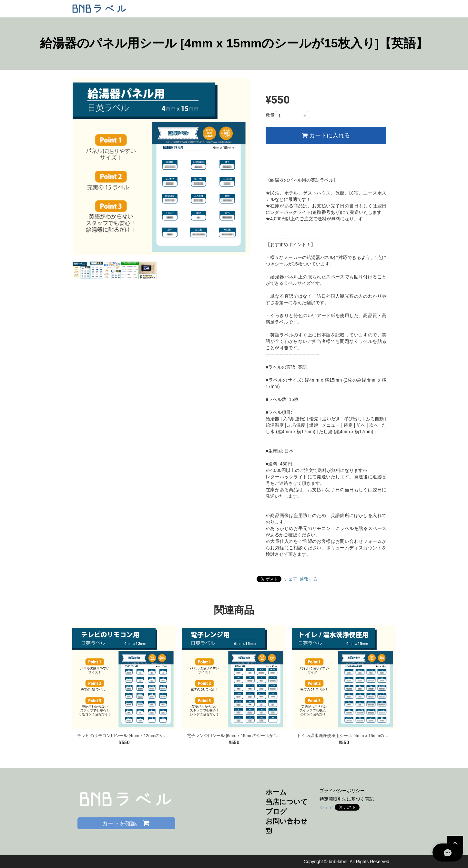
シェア (290, 579)
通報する (309, 579)
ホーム (276, 792)
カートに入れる (326, 135)
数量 (270, 115)
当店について (287, 802)
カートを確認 (126, 823)
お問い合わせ (287, 821)
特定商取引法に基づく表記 (347, 799)
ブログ (276, 811)
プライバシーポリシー (342, 791)
